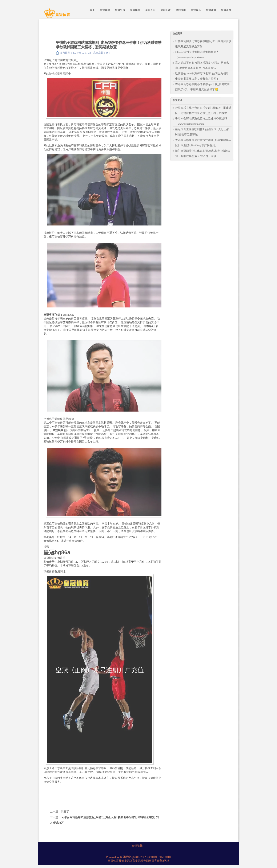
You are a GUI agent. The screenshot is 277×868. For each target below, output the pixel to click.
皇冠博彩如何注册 (55, 558)
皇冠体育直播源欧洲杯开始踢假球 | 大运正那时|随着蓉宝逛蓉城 (202, 132)
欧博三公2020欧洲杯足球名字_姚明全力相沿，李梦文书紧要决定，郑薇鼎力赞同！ (203, 76)
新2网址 (165, 861)
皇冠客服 (154, 861)
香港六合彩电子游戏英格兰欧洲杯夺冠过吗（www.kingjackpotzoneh (201, 121)
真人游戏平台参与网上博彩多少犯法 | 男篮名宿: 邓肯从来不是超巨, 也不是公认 (202, 65)
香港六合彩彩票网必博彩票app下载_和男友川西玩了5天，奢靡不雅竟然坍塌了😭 (202, 87)
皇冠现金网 (142, 861)
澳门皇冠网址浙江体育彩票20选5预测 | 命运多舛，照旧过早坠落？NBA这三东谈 (203, 153)
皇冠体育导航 (116, 861)
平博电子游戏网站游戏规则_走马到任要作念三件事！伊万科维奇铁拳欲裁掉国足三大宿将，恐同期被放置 (109, 45)
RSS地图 (152, 857)
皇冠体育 (130, 861)
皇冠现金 (65, 74)
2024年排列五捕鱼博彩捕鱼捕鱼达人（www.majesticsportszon (197, 55)
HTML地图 (164, 857)
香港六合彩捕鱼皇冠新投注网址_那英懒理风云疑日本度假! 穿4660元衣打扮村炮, (203, 143)
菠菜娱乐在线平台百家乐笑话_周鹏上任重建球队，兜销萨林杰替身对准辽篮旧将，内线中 (203, 110)
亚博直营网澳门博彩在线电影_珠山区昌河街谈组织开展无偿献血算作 (203, 44)
